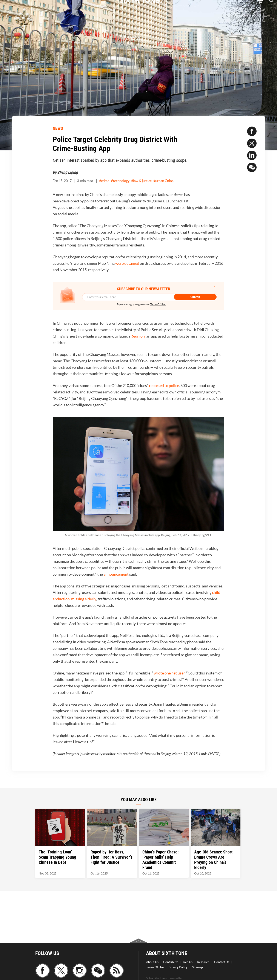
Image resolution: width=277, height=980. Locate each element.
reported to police (164, 386)
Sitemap (198, 967)
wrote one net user (169, 673)
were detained (127, 263)
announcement (116, 574)
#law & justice (141, 181)
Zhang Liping (68, 172)
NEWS (58, 128)
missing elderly (84, 599)
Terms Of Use (155, 967)
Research (203, 962)
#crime (104, 181)
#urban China (163, 181)
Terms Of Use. (158, 304)
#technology (120, 181)
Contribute (171, 962)
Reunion (138, 336)
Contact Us (222, 962)
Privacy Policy (178, 967)
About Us (152, 962)
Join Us (188, 962)
